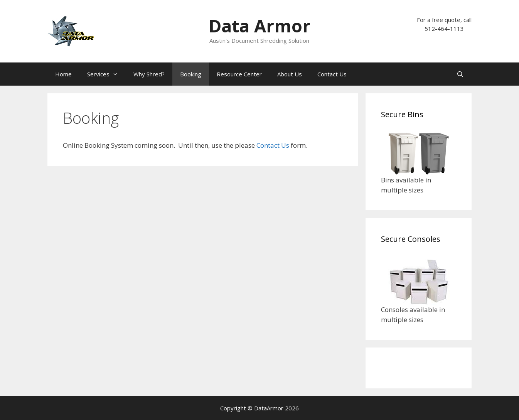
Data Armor (259, 26)
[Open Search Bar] (460, 74)
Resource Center (239, 74)
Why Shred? (149, 74)
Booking (191, 74)
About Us (290, 74)
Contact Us (332, 74)
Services (106, 74)
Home (63, 74)
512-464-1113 (444, 29)
